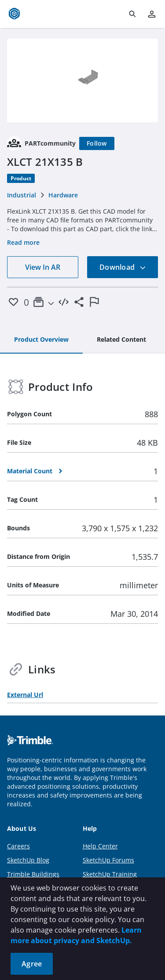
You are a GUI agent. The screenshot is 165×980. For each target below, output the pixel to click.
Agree (32, 964)
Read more (23, 242)
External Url (25, 695)
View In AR (43, 267)
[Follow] (97, 143)
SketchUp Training (110, 874)
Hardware (63, 195)
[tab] (41, 340)
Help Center (100, 846)
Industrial (22, 195)
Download (123, 267)
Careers (18, 846)
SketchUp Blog (28, 860)
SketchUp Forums (108, 860)
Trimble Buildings (33, 874)
